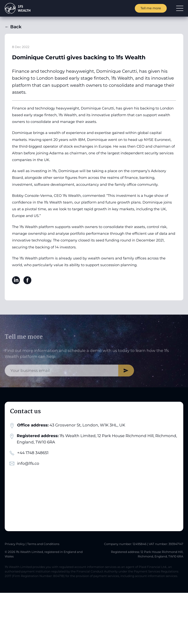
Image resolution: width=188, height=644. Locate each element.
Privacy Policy (15, 544)
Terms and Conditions (43, 544)
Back (13, 27)
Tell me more (151, 8)
